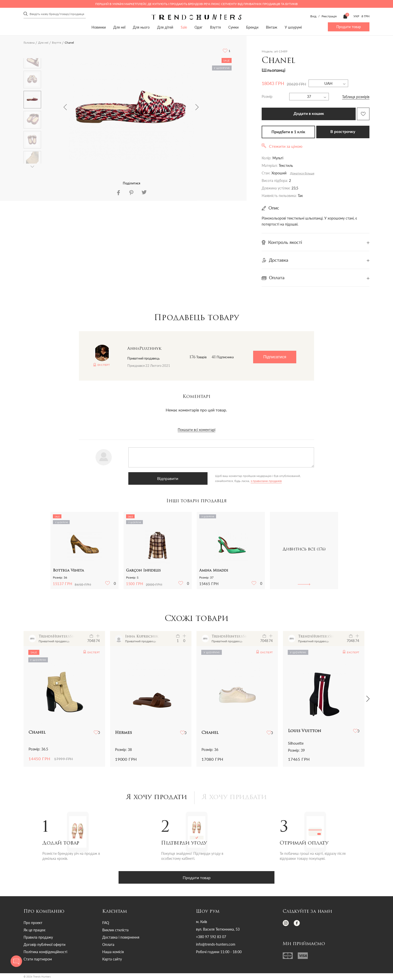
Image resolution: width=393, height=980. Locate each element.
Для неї (119, 27)
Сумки (233, 27)
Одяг (199, 27)
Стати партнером (38, 960)
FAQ (106, 923)
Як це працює (35, 931)
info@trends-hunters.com (216, 945)
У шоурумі (293, 27)
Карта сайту (112, 960)
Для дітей (165, 27)
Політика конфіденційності (45, 953)
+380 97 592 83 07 (211, 938)
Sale (184, 27)
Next (197, 107)
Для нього (141, 27)
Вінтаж (272, 27)
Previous (65, 107)
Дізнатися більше (302, 173)
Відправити (153, 478)
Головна (29, 43)
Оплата (108, 945)
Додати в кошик (309, 114)
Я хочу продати (155, 798)
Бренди (252, 27)
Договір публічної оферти (44, 945)
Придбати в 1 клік (288, 132)
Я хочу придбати (236, 798)
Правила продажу (38, 938)
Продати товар (349, 27)
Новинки (99, 27)
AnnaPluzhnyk (144, 349)
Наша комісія (113, 953)
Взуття (215, 27)
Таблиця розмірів (356, 97)
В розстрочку (343, 132)
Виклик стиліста (115, 931)
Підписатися (275, 357)
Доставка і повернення (121, 938)
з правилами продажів (202, 481)
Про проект (33, 923)
